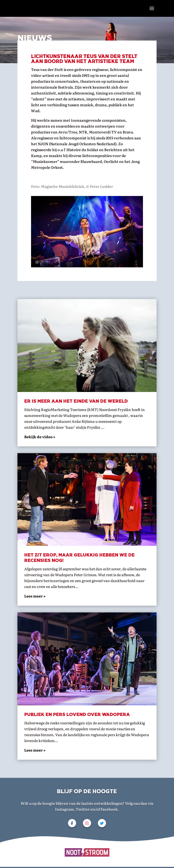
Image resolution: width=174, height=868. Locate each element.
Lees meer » (35, 750)
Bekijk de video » (40, 437)
